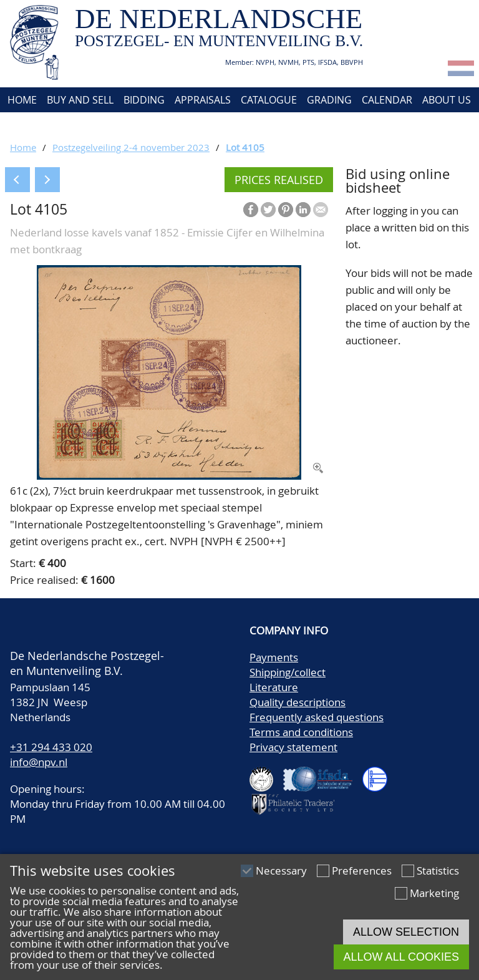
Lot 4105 (245, 147)
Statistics (438, 871)
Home (21, 100)
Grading (329, 100)
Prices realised (279, 180)
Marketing (434, 893)
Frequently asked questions (317, 717)
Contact (27, 125)
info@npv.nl (39, 762)
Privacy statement (293, 747)
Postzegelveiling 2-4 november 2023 (131, 147)
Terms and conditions (301, 732)
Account (83, 125)
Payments (274, 657)
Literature (274, 687)
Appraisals (203, 100)
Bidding (144, 100)
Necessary (281, 871)
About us (447, 100)
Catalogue (269, 100)
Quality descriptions (298, 702)
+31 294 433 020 (51, 747)
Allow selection (406, 932)
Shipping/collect (288, 672)
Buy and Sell (80, 100)
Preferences (362, 871)
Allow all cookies (401, 957)
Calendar (387, 100)
